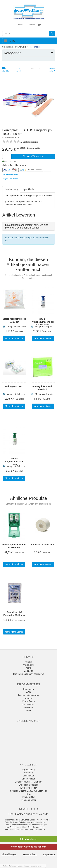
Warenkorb (29, 665)
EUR (21, 25)
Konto (28, 668)
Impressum (28, 689)
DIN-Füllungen (28, 779)
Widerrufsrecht (28, 701)
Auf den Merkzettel (10, 174)
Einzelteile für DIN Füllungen (28, 782)
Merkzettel (28, 671)
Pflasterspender (28, 800)
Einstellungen (9, 854)
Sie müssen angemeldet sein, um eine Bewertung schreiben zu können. (27, 226)
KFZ (28, 794)
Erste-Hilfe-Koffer (28, 788)
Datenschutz (30, 854)
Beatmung (29, 773)
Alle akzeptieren (28, 839)
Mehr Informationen (14, 339)
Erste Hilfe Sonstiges (29, 785)
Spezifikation (29, 189)
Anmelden (31, 25)
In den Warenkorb (33, 156)
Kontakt (28, 662)
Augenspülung (29, 770)
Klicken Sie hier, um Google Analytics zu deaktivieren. (23, 866)
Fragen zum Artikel (10, 179)
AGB (29, 692)
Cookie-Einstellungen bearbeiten (28, 674)
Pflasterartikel (28, 797)
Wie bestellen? (29, 704)
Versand (28, 698)
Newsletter (28, 707)
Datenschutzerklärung (28, 695)
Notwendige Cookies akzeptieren (28, 847)
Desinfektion (28, 776)
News (28, 710)
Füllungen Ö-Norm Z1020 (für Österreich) (28, 791)
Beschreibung (11, 189)
